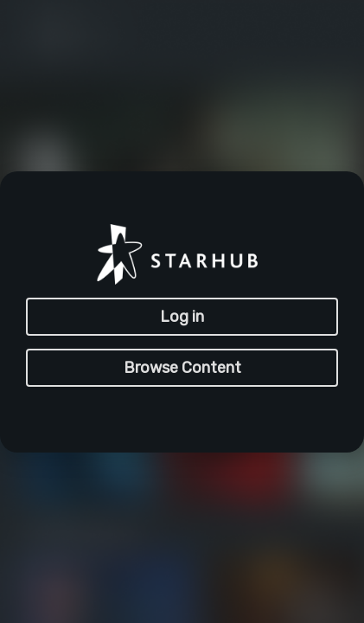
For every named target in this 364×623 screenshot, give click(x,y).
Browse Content (182, 368)
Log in (182, 317)
